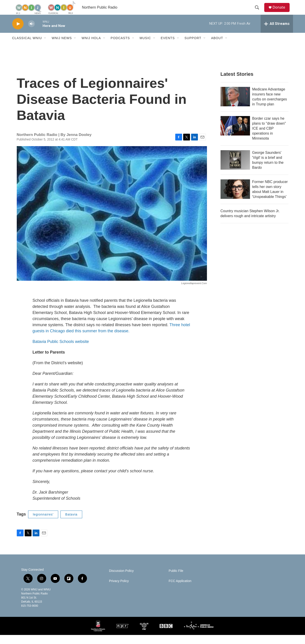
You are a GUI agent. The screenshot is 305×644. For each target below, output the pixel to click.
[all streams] (277, 33)
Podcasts (120, 47)
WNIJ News (62, 47)
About (217, 47)
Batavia (71, 523)
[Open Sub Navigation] (45, 47)
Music (145, 47)
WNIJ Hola (91, 47)
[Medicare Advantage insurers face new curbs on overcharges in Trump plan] (235, 106)
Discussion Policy (121, 580)
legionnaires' (43, 523)
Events (168, 47)
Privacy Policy (119, 590)
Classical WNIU (27, 47)
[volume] (31, 33)
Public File (176, 580)
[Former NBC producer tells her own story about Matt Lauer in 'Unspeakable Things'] (235, 198)
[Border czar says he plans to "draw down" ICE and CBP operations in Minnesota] (235, 135)
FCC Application (180, 590)
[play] (18, 33)
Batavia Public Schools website (61, 351)
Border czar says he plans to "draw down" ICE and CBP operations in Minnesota (269, 137)
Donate (281, 12)
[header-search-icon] (259, 12)
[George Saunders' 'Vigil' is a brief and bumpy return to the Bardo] (235, 169)
